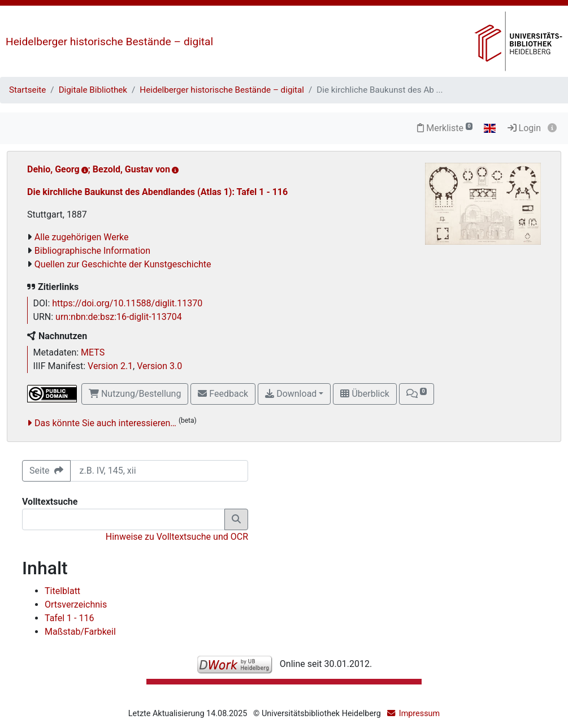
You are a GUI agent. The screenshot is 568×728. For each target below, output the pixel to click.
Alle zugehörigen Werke (82, 237)
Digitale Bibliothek (93, 90)
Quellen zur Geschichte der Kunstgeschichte (123, 264)
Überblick (365, 394)
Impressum (419, 714)
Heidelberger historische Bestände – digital (109, 42)
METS (93, 352)
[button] (417, 394)
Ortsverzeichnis (76, 604)
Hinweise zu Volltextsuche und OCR (177, 537)
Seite (46, 471)
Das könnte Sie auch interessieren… (105, 423)
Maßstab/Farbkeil (80, 632)
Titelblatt (62, 591)
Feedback (223, 394)
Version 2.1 (110, 366)
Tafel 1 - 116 (69, 618)
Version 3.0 (159, 366)
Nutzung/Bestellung (135, 394)
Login (524, 128)
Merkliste (445, 128)
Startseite (27, 90)
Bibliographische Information (92, 251)
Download (291, 394)
